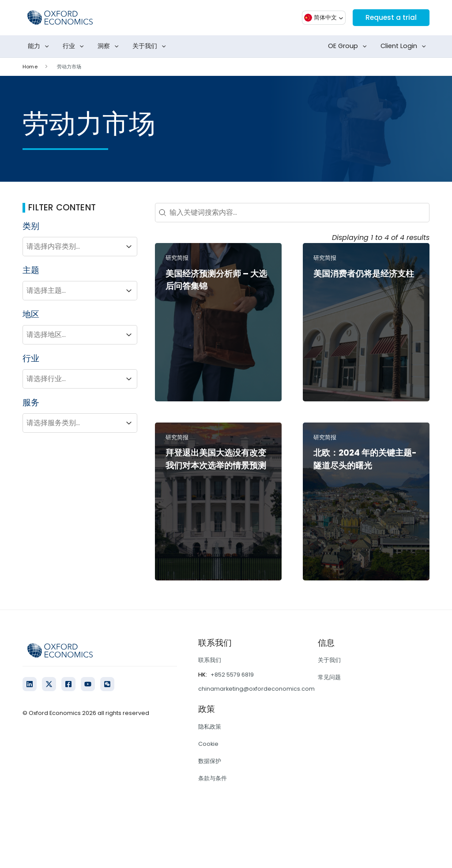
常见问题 (329, 677)
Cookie (208, 744)
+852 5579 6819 (232, 675)
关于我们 (151, 46)
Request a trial (390, 17)
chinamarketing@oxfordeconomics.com (256, 689)
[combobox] (72, 247)
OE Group (349, 46)
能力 (40, 46)
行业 (75, 46)
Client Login (405, 46)
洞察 (110, 46)
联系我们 (210, 660)
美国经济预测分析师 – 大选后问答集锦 (216, 280)
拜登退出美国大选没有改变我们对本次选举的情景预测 (216, 459)
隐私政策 (210, 727)
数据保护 (210, 761)
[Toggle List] (129, 247)
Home (30, 67)
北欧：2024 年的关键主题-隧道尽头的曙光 (365, 459)
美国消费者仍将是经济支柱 (364, 274)
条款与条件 (213, 778)
